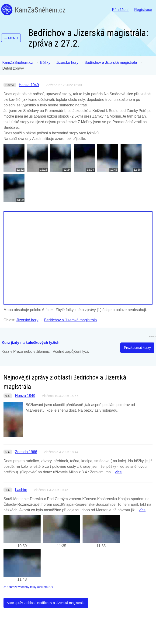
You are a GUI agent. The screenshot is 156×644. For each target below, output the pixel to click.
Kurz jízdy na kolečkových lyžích (31, 343)
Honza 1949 (29, 85)
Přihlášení (120, 10)
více (118, 472)
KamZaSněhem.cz (33, 10)
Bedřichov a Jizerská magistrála (111, 63)
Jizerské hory (67, 63)
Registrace (143, 10)
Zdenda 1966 (26, 452)
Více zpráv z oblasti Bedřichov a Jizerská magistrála (46, 603)
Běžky (45, 63)
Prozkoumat (137, 348)
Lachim (21, 490)
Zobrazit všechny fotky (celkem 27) (28, 587)
